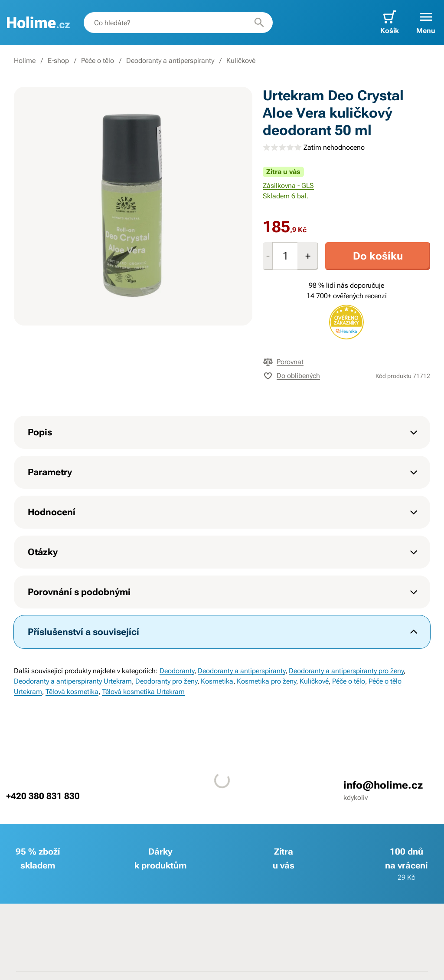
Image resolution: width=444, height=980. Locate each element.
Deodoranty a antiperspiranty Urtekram (73, 681)
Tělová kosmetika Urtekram (143, 692)
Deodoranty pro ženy (166, 681)
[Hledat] (259, 23)
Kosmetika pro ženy (266, 681)
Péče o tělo (98, 61)
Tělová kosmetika (72, 692)
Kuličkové (241, 61)
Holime (25, 61)
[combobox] (178, 23)
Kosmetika (217, 681)
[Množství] (285, 256)
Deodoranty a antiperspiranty (170, 61)
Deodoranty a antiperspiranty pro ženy (346, 671)
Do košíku (378, 256)
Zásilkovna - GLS (288, 186)
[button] (426, 23)
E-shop (58, 61)
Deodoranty (177, 671)
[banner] (38, 23)
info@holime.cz (383, 785)
